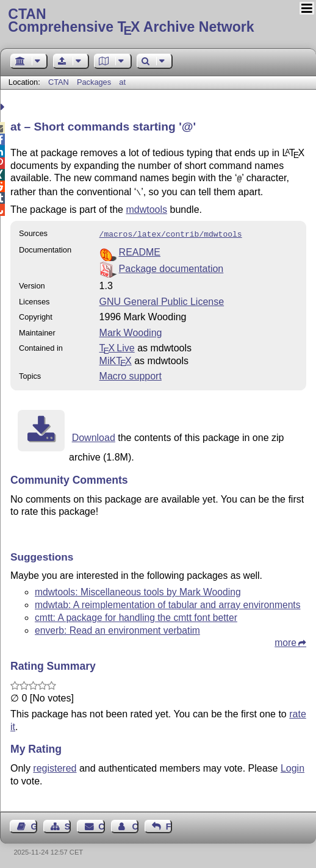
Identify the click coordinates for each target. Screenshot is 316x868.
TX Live (117, 344)
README (140, 249)
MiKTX (116, 357)
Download (94, 434)
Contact (101, 823)
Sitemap (68, 823)
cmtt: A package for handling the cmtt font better (136, 614)
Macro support (131, 372)
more (285, 639)
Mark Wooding (131, 329)
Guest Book (34, 823)
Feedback (169, 823)
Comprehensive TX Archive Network (158, 21)
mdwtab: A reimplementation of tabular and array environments (168, 601)
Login (293, 765)
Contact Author (135, 823)
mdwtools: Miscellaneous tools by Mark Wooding (138, 588)
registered (55, 765)
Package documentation (171, 265)
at (122, 82)
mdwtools (146, 207)
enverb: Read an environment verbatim (117, 627)
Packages (95, 82)
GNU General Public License (162, 298)
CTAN (59, 82)
